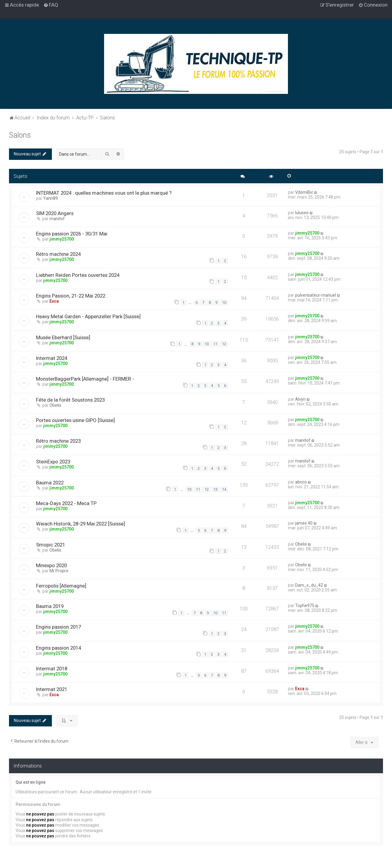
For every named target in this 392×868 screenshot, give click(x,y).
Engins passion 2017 (58, 627)
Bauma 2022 (50, 483)
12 (224, 344)
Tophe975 (305, 606)
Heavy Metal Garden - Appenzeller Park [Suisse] (88, 316)
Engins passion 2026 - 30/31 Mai (72, 234)
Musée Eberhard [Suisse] (63, 337)
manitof (57, 219)
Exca (54, 301)
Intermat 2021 (52, 689)
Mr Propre (59, 571)
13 (215, 489)
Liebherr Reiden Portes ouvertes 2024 (78, 275)
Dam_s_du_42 (309, 585)
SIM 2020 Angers (55, 213)
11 (215, 344)
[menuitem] (51, 5)
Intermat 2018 (52, 669)
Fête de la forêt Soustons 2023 (70, 400)
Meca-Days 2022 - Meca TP (66, 503)
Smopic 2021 (51, 545)
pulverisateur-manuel (316, 295)
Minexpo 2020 (51, 565)
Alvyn (300, 399)
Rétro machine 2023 (58, 441)
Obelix (55, 405)
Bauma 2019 (50, 606)
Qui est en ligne (31, 782)
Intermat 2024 (52, 358)
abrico (301, 482)
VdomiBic (304, 192)
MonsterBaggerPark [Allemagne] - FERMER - (85, 379)
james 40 (304, 523)
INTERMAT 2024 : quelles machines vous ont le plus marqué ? (104, 193)
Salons (20, 135)
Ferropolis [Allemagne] (61, 586)
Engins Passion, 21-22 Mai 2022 (71, 296)
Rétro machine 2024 (58, 254)
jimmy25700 (62, 239)
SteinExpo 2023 (53, 462)
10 (224, 302)
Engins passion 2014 (58, 648)
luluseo (302, 213)
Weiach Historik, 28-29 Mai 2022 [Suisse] (81, 524)
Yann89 (51, 198)
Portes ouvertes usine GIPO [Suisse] (75, 420)
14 (224, 489)
